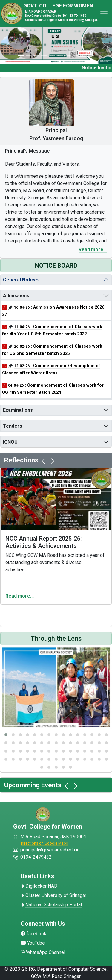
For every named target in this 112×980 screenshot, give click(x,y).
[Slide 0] (21, 55)
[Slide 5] (60, 55)
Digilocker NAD (39, 886)
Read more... (93, 249)
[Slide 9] (91, 55)
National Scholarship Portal (51, 905)
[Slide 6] (68, 55)
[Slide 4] (52, 55)
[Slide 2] (36, 55)
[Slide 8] (83, 55)
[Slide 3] (44, 55)
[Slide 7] (76, 55)
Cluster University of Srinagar (53, 895)
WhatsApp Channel (43, 952)
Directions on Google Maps (45, 843)
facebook (33, 934)
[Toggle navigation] (104, 14)
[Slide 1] (29, 55)
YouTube (33, 943)
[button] (6, 735)
